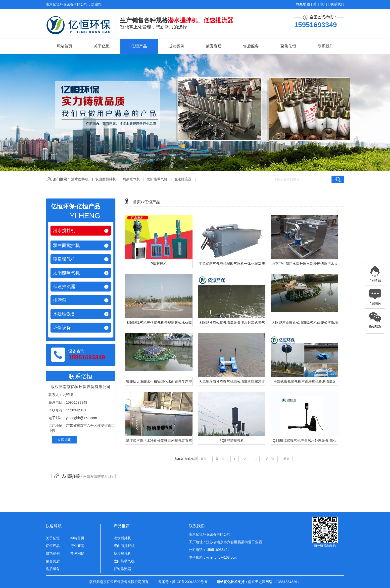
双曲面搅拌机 (106, 179)
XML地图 (303, 4)
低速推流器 (183, 179)
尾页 (286, 459)
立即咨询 (64, 440)
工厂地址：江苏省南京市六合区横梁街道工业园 (225, 542)
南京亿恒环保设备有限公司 (210, 534)
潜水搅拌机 (80, 179)
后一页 (270, 459)
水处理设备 (64, 314)
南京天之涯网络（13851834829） (274, 582)
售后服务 (251, 46)
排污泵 (60, 300)
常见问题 (77, 553)
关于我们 (320, 4)
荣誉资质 (214, 46)
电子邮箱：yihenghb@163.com (213, 557)
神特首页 (77, 538)
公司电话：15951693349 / (209, 550)
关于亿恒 (102, 46)
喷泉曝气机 (131, 179)
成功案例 (176, 46)
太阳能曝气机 (157, 179)
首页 (137, 202)
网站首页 (64, 46)
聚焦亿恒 (288, 46)
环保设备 (62, 328)
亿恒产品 (139, 46)
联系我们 (337, 4)
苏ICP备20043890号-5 (190, 582)
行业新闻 (77, 546)
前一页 (220, 459)
